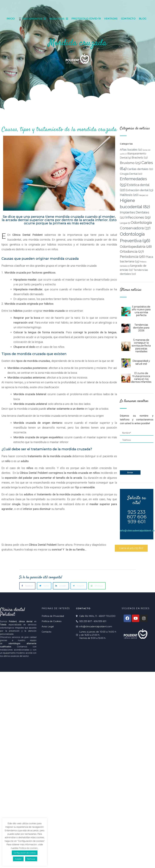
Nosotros (59, 19)
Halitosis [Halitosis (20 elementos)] (129, 195)
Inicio (11, 19)
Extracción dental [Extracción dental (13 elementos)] (139, 190)
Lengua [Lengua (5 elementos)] (125, 223)
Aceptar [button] (18, 859)
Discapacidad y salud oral (141, 362)
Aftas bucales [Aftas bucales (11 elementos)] (131, 150)
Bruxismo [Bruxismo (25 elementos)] (130, 163)
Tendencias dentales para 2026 (141, 328)
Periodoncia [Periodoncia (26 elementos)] (132, 257)
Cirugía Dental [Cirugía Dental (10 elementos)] (131, 174)
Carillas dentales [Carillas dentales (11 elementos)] (140, 169)
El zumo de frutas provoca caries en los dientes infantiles (141, 378)
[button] (131, 548)
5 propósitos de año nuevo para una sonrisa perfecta (141, 311)
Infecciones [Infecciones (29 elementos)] (138, 217)
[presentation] (132, 457)
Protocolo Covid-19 (86, 19)
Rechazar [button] (31, 859)
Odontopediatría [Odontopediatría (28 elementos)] (136, 247)
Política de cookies (28, 848)
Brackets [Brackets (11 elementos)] (140, 157)
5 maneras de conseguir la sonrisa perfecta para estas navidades (141, 346)
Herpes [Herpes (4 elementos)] (144, 195)
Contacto (128, 19)
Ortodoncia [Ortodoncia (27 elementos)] (132, 251)
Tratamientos (32, 19)
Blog (143, 19)
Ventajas (111, 19)
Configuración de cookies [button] (25, 853)
